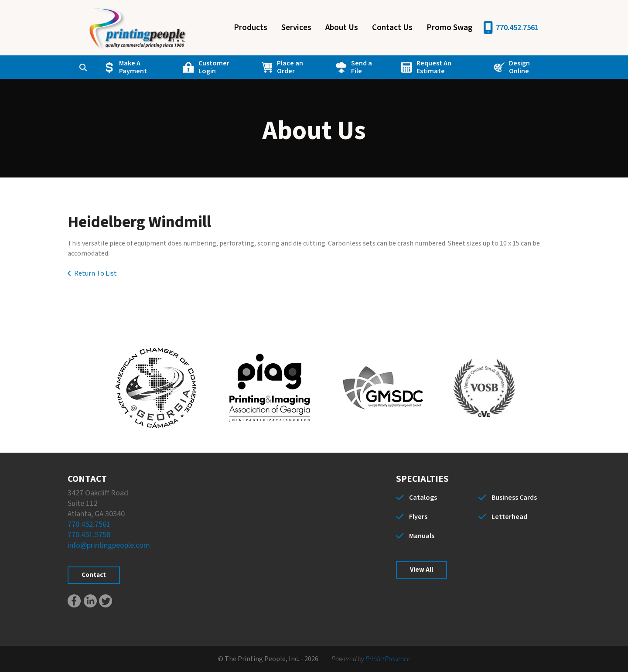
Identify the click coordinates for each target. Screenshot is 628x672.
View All (422, 570)
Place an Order (290, 67)
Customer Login (214, 67)
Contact (94, 575)
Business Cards (514, 498)
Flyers (418, 517)
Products (251, 28)
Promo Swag (450, 28)
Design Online (519, 67)
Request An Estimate (434, 67)
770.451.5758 (89, 535)
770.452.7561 (517, 28)
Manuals (422, 536)
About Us (342, 28)
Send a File (362, 67)
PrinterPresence (388, 659)
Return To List (96, 273)
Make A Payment (133, 67)
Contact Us (392, 28)
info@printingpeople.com (109, 545)
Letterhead (509, 517)
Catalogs (423, 498)
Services (296, 28)
